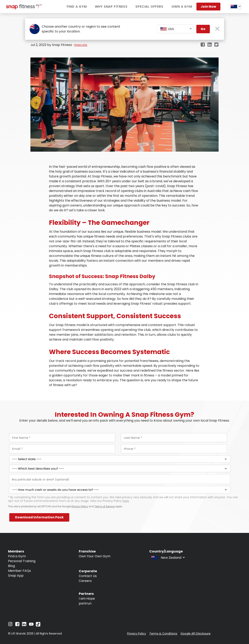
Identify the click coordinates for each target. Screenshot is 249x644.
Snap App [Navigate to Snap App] (16, 576)
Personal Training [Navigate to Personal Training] (22, 561)
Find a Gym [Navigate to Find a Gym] (77, 7)
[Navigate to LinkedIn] (24, 625)
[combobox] (235, 7)
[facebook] (203, 45)
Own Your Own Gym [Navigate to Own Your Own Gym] (95, 556)
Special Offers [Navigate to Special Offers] (149, 7)
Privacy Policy (80, 506)
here (126, 501)
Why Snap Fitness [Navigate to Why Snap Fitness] (111, 7)
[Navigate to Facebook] (17, 625)
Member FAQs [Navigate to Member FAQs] (19, 571)
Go (203, 29)
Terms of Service (105, 506)
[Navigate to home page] (24, 8)
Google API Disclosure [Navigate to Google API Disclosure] (196, 634)
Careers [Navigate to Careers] (85, 581)
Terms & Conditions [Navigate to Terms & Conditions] (163, 634)
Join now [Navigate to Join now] (208, 7)
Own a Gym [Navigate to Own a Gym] (182, 7)
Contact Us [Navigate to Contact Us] (88, 576)
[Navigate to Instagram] (10, 625)
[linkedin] (210, 45)
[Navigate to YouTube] (31, 625)
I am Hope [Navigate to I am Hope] (87, 599)
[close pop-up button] (217, 29)
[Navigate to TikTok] (38, 625)
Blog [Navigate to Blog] (11, 566)
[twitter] (216, 45)
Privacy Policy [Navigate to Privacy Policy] (137, 634)
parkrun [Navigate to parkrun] (85, 603)
